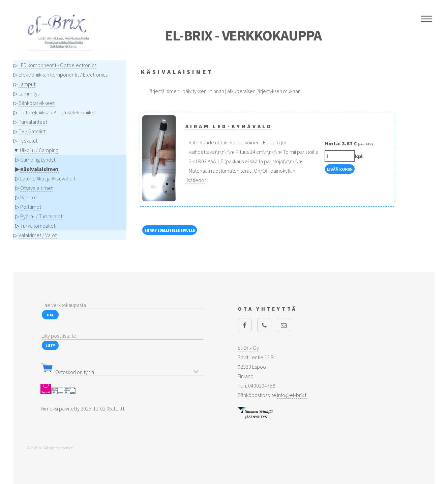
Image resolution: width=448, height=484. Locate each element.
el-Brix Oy (248, 348)
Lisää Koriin (340, 169)
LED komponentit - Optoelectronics (57, 65)
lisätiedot (196, 180)
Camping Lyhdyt (38, 160)
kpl (359, 156)
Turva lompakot (38, 226)
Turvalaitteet (33, 122)
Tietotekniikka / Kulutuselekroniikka (57, 112)
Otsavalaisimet (36, 188)
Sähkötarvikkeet (37, 103)
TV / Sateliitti (33, 131)
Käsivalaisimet (39, 169)
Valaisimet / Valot (38, 235)
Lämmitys (29, 93)
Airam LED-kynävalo (229, 126)
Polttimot (31, 207)
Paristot (28, 197)
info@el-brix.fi (292, 395)
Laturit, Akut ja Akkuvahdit (48, 178)
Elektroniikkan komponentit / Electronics (63, 75)
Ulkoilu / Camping (39, 150)
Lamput (27, 84)
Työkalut (28, 141)
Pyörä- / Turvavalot (41, 216)
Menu (426, 19)
